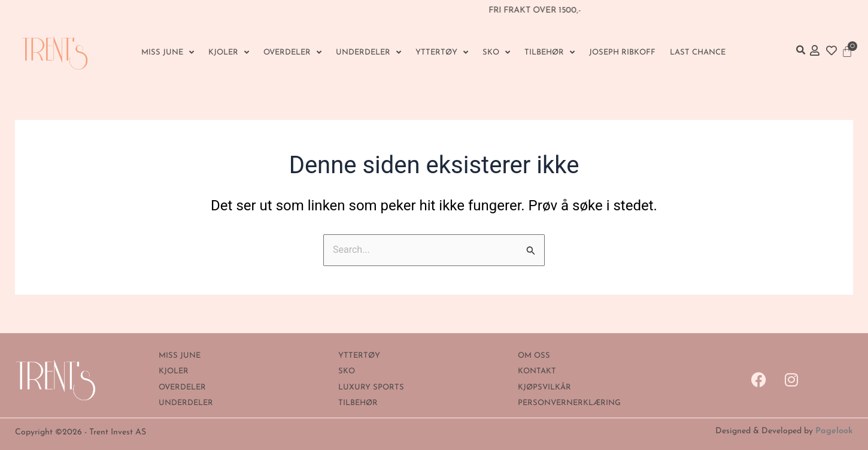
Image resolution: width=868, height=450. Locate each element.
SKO (496, 52)
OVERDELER (292, 52)
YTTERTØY (442, 52)
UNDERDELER (368, 52)
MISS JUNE (168, 52)
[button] (800, 50)
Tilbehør (550, 52)
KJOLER (229, 52)
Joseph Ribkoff (622, 52)
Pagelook (834, 431)
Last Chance (698, 52)
